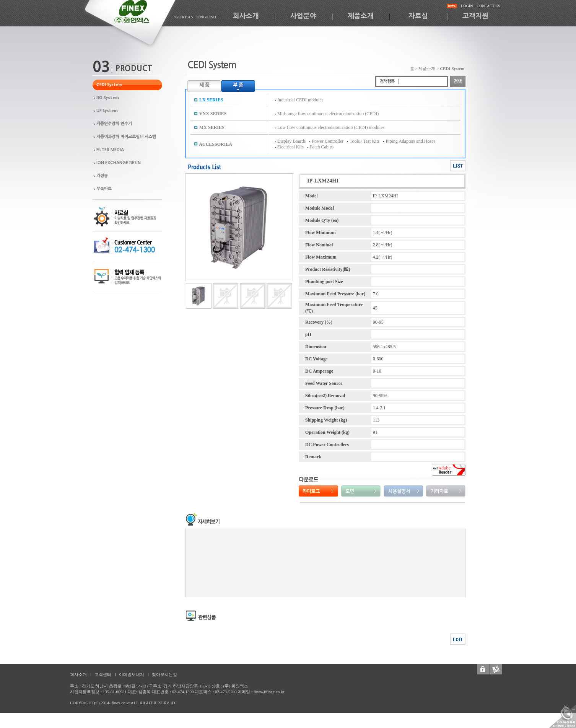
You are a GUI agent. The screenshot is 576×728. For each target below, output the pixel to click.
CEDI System (109, 85)
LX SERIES (211, 100)
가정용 (102, 176)
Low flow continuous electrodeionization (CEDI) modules (331, 127)
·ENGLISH (206, 17)
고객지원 (475, 16)
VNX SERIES (213, 114)
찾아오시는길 (164, 674)
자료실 (418, 16)
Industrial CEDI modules (300, 100)
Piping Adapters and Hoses (410, 141)
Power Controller (328, 141)
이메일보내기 (132, 674)
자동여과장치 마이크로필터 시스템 (126, 137)
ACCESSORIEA (216, 144)
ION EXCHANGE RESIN (119, 163)
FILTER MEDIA (110, 150)
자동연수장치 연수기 (114, 124)
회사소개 (246, 16)
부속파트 (104, 189)
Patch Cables (322, 147)
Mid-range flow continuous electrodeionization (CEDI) (328, 114)
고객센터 (103, 674)
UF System (107, 111)
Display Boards (291, 141)
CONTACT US (488, 6)
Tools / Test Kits (364, 141)
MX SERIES (212, 127)
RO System (108, 98)
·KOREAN (184, 17)
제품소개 (361, 16)
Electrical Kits (290, 147)
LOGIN (467, 6)
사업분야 (303, 16)
